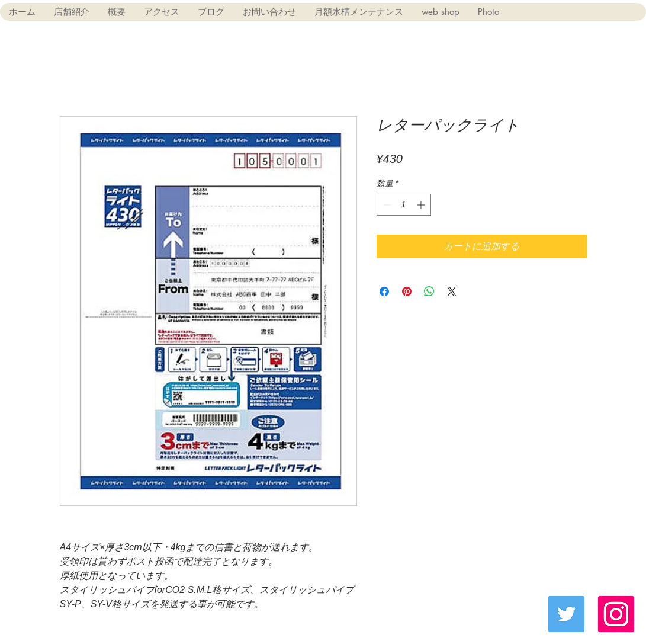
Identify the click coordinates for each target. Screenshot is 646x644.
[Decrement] (386, 205)
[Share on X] (452, 291)
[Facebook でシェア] (384, 291)
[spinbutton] (404, 205)
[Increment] (422, 205)
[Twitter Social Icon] (566, 614)
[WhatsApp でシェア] (429, 291)
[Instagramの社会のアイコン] (616, 614)
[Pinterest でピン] (407, 291)
